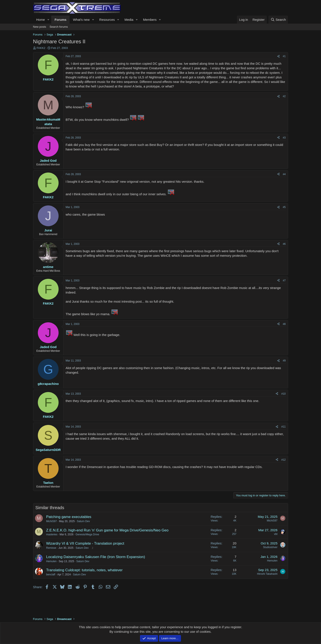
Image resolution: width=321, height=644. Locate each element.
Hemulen (51, 561)
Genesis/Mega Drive (87, 534)
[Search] (278, 20)
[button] (48, 20)
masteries (52, 534)
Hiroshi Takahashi (267, 574)
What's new (81, 20)
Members (150, 20)
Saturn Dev (83, 521)
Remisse (51, 548)
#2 (284, 96)
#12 (283, 460)
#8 (284, 324)
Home (41, 20)
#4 (284, 174)
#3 (284, 138)
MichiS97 (52, 521)
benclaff (51, 575)
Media (129, 20)
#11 (283, 427)
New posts (40, 27)
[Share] (278, 56)
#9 (284, 361)
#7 (284, 281)
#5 (284, 207)
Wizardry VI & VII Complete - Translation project (85, 543)
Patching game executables (69, 517)
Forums (60, 20)
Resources (107, 20)
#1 (284, 56)
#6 (284, 244)
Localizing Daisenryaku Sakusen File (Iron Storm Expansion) (96, 557)
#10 (283, 394)
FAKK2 (41, 48)
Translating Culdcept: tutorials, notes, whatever (85, 570)
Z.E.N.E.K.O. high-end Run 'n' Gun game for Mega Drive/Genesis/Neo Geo (107, 530)
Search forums (59, 27)
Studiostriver (270, 547)
